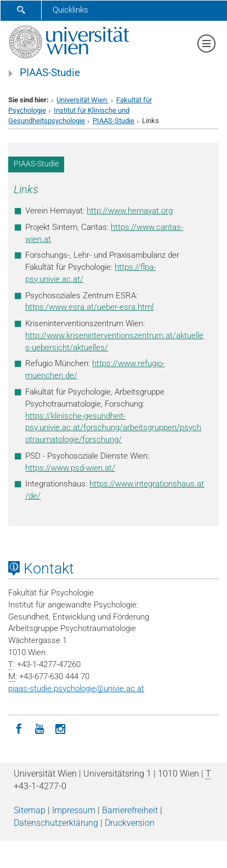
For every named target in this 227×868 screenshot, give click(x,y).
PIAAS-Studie (50, 73)
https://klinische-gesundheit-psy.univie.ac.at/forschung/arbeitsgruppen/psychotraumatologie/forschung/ (113, 428)
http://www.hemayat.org (130, 211)
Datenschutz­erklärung (56, 823)
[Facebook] (19, 728)
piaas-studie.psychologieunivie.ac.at (76, 688)
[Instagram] (60, 728)
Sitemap (30, 810)
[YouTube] (39, 728)
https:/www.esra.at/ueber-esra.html (89, 307)
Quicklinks (70, 10)
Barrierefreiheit (130, 810)
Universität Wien (83, 100)
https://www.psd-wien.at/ (70, 468)
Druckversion (130, 823)
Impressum (74, 810)
